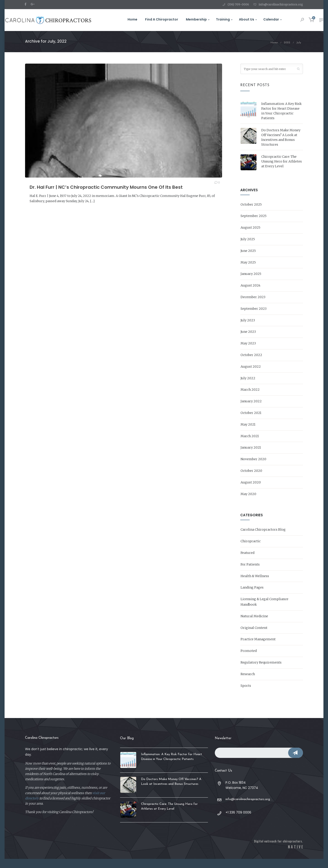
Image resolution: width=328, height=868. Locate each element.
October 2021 (251, 422)
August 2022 (251, 375)
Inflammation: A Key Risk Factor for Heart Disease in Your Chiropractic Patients (281, 120)
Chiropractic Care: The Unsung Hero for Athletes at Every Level (282, 170)
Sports (246, 695)
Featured (247, 562)
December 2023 (253, 306)
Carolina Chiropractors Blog (263, 539)
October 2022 (251, 364)
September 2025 (254, 225)
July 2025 (248, 248)
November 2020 (253, 468)
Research (248, 683)
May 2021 (248, 433)
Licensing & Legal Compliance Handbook (264, 611)
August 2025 (250, 237)
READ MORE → (41, 221)
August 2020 (251, 491)
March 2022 (250, 399)
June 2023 (248, 341)
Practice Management (258, 648)
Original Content (254, 637)
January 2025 (251, 283)
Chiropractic (251, 550)
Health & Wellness (255, 585)
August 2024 (250, 294)
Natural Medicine (254, 625)
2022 (287, 52)
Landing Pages (252, 597)
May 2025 (248, 271)
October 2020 (251, 480)
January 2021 (251, 457)
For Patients (250, 573)
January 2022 (251, 410)
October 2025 (251, 213)
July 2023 (248, 329)
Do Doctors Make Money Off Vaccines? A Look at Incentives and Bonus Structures (281, 146)
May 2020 (248, 503)
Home (274, 52)
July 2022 (248, 387)
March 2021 (250, 445)
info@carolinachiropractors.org (281, 4)
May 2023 (248, 352)
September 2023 (254, 318)
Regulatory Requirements (261, 671)
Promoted (249, 660)
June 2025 (248, 260)
